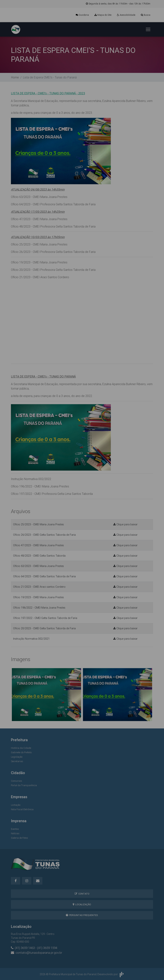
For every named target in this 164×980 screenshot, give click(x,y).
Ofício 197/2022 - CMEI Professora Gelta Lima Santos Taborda (52, 494)
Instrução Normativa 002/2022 (31, 479)
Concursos (16, 781)
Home (15, 77)
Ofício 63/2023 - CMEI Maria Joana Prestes (39, 197)
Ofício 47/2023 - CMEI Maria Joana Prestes (39, 219)
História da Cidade (21, 748)
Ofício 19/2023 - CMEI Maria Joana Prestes (39, 262)
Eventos (15, 829)
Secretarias (17, 761)
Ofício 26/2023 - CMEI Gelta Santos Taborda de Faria (44, 535)
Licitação (16, 805)
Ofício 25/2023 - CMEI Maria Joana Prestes (39, 244)
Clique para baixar (125, 524)
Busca (146, 15)
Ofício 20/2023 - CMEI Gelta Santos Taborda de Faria (44, 628)
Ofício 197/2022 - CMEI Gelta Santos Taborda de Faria (45, 618)
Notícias (15, 833)
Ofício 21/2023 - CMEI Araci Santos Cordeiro (40, 277)
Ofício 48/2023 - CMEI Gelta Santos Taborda (39, 556)
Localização (82, 904)
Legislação (17, 757)
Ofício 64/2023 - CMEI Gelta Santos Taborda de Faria (44, 576)
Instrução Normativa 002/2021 (31, 639)
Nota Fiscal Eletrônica (22, 809)
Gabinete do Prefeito (21, 752)
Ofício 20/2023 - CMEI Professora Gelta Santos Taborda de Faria (53, 270)
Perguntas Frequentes (82, 915)
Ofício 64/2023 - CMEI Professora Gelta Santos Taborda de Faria (53, 204)
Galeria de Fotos (19, 838)
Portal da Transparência (24, 785)
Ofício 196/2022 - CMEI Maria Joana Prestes (40, 486)
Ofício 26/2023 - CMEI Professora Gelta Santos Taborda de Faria (53, 252)
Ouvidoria (82, 15)
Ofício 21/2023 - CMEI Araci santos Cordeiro (39, 587)
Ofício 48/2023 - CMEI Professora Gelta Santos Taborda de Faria (53, 226)
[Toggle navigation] (148, 29)
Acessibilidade (126, 15)
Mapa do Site (103, 15)
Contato (82, 894)
